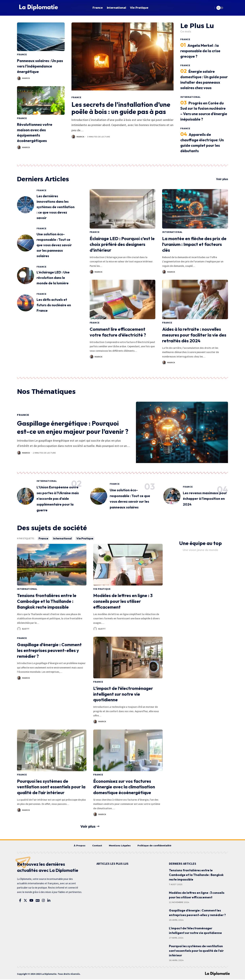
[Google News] (38, 901)
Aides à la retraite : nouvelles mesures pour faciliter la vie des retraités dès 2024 (194, 335)
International (191, 97)
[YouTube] (31, 901)
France (22, 55)
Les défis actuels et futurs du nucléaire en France (54, 305)
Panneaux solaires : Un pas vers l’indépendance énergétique (40, 66)
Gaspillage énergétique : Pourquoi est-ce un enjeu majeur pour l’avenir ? (73, 428)
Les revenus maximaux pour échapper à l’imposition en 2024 (205, 499)
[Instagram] (43, 901)
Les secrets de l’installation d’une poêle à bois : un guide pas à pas (121, 108)
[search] (210, 8)
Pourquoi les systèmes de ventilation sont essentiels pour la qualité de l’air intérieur (51, 787)
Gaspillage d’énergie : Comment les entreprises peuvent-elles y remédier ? (49, 651)
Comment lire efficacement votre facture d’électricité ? (118, 332)
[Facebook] (20, 901)
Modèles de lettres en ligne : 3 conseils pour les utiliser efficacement (123, 602)
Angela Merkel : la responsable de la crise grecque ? (200, 51)
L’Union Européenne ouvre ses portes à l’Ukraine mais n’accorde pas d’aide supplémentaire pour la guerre (58, 499)
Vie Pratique (86, 539)
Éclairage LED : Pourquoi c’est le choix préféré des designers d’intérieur (122, 244)
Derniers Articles (45, 179)
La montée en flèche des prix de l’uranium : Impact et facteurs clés (194, 244)
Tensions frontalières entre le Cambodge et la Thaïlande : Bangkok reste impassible (47, 602)
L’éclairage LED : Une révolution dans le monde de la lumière (53, 278)
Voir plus (222, 179)
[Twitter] (25, 901)
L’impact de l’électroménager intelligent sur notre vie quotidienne (123, 694)
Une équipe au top (200, 543)
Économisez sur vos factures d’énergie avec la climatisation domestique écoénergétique (124, 787)
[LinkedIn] (49, 901)
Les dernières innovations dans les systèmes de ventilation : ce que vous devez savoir (56, 207)
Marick (26, 78)
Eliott (26, 629)
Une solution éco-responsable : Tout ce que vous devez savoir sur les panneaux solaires (54, 245)
